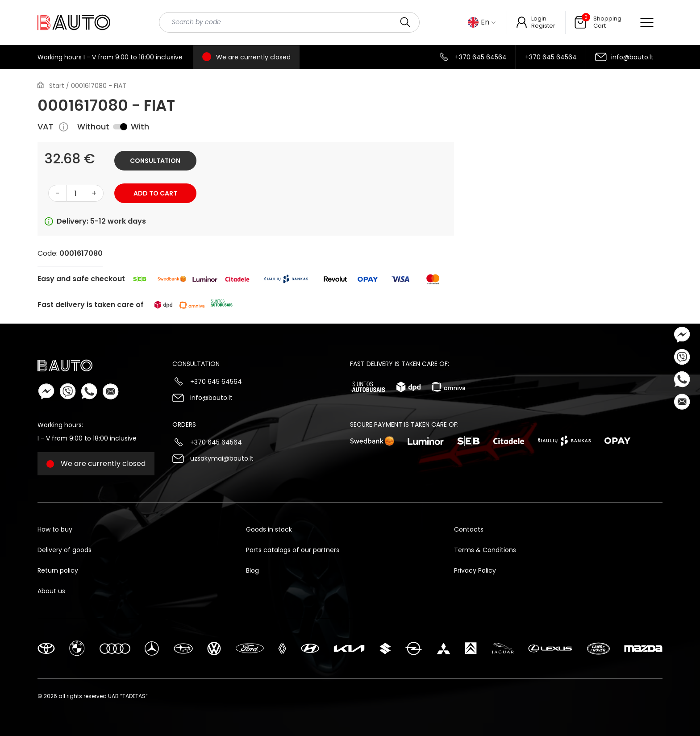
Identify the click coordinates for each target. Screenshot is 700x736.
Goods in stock (269, 529)
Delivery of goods (65, 550)
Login (539, 19)
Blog (252, 570)
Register (543, 26)
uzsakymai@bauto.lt (222, 458)
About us (51, 591)
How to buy (55, 529)
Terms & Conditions (485, 550)
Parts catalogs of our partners (293, 550)
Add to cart (155, 193)
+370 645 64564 (481, 57)
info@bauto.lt (632, 57)
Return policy (58, 570)
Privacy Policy (475, 570)
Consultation (155, 161)
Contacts (469, 529)
